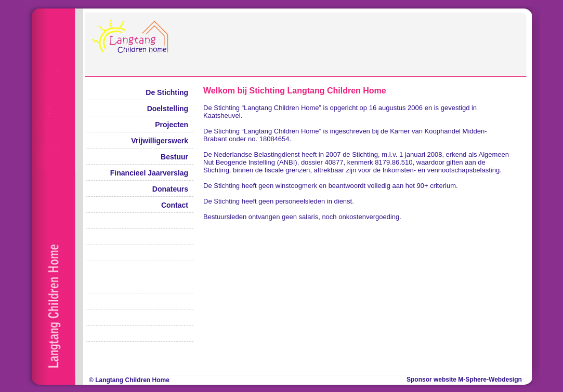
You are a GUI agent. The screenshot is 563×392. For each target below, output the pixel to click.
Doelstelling (168, 109)
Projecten (172, 125)
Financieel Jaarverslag (149, 173)
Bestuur (174, 157)
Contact (175, 205)
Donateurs (170, 189)
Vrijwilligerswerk (160, 141)
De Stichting (167, 92)
